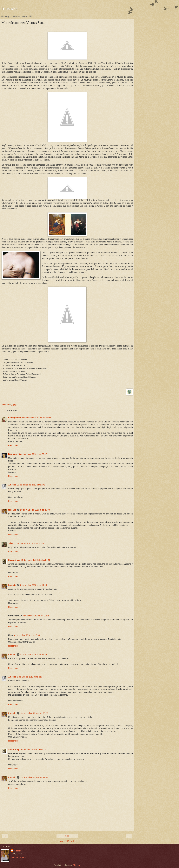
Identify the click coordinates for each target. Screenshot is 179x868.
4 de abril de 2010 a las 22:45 (34, 655)
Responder (13, 445)
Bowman (12, 454)
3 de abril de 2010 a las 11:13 (34, 585)
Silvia (11, 543)
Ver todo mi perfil (18, 857)
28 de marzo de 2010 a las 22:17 (32, 454)
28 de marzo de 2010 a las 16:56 (36, 418)
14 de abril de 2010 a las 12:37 (35, 750)
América (12, 485)
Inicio (67, 836)
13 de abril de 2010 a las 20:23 (34, 713)
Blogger (76, 865)
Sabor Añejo (14, 560)
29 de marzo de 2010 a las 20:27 (32, 485)
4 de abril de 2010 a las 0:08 (27, 635)
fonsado (9, 8)
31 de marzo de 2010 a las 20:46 (29, 543)
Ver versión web (67, 841)
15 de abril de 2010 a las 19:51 (34, 777)
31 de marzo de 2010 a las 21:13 (36, 560)
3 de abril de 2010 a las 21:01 (36, 616)
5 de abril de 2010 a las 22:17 (30, 677)
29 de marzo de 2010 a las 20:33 (35, 510)
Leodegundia (15, 418)
